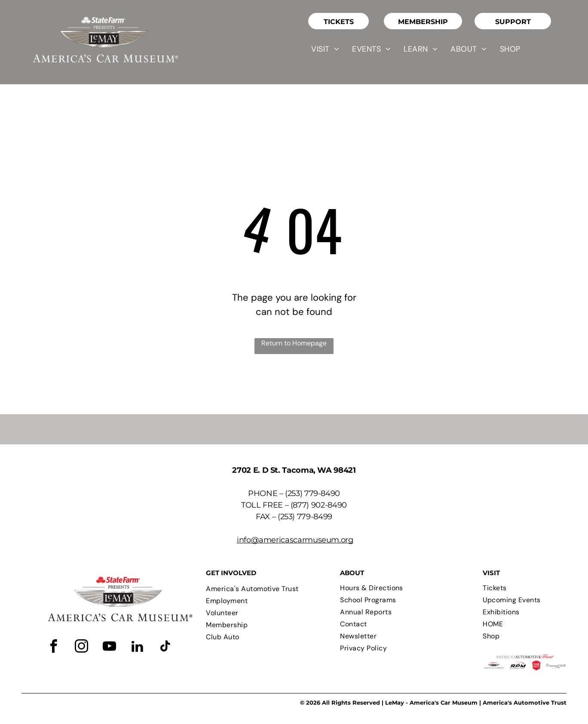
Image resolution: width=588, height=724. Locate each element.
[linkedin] (138, 648)
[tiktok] (165, 648)
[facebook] (54, 648)
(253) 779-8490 (312, 493)
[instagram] (82, 648)
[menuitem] (325, 49)
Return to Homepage (294, 343)
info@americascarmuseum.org (295, 540)
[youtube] (110, 648)
